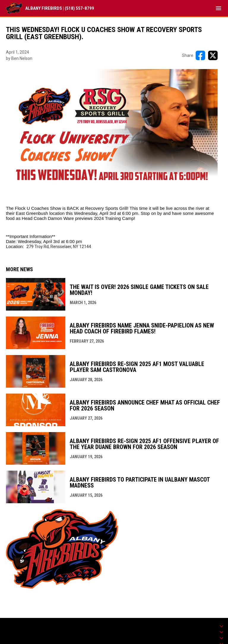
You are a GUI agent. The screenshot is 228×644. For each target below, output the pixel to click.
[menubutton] (218, 8)
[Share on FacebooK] (200, 55)
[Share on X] (213, 55)
